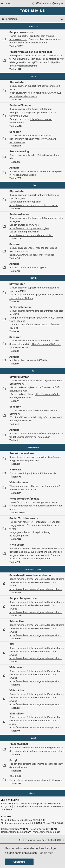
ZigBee (33, 185)
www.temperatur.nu (33, 569)
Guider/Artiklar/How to (24, 518)
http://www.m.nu (18, 39)
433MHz (33, 278)
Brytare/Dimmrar (20, 105)
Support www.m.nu (21, 32)
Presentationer (19, 744)
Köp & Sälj (15, 776)
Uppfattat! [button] (19, 862)
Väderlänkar (17, 691)
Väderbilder (17, 714)
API (12, 644)
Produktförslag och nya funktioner (31, 52)
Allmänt (14, 168)
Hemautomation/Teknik (24, 499)
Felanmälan (17, 621)
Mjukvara (15, 470)
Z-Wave (33, 76)
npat (58, 832)
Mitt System (17, 545)
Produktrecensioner (22, 453)
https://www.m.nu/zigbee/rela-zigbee (29, 228)
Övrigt (33, 738)
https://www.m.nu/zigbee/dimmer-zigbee (31, 235)
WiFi (33, 371)
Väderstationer (19, 483)
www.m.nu (33, 26)
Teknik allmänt (33, 447)
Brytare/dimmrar (20, 214)
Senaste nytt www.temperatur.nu (30, 575)
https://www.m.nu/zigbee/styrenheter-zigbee (34, 205)
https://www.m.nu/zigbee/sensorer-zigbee (32, 255)
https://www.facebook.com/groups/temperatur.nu (36, 589)
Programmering (19, 151)
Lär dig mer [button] (46, 853)
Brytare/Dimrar (19, 377)
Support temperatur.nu (24, 598)
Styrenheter (17, 82)
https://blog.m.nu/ (19, 536)
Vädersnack (17, 667)
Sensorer (15, 132)
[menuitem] (8, 4)
